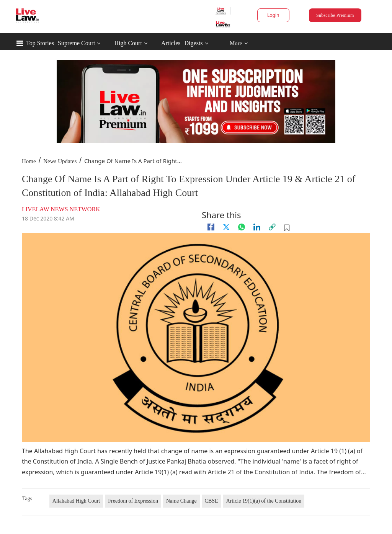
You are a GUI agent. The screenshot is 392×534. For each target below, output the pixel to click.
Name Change (181, 501)
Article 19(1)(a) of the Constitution (264, 501)
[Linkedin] (257, 227)
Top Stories (40, 43)
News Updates (60, 161)
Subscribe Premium (335, 15)
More (239, 43)
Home (29, 161)
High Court (128, 43)
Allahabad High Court (76, 501)
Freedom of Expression (133, 501)
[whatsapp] (242, 227)
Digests (194, 43)
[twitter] (226, 227)
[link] (272, 227)
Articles (171, 43)
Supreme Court (76, 43)
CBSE (212, 501)
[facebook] (211, 227)
